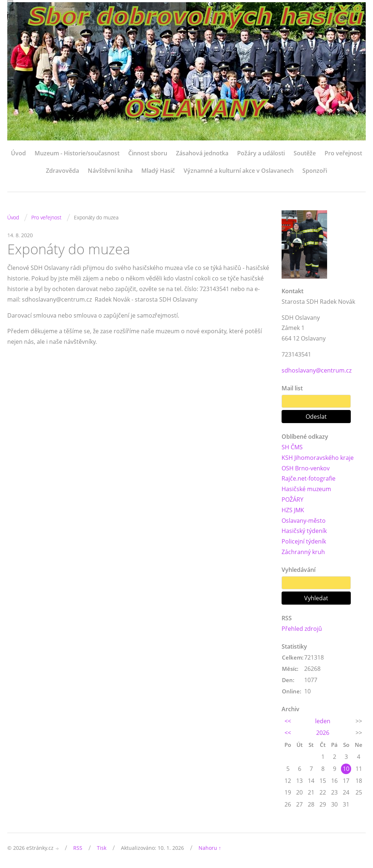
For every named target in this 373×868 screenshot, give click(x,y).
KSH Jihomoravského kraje (318, 458)
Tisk (102, 848)
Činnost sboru (148, 153)
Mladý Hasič (158, 171)
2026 (323, 733)
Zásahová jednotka (202, 153)
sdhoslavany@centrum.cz (317, 370)
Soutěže (305, 153)
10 (346, 769)
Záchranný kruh (303, 552)
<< (288, 721)
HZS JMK (293, 510)
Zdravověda (62, 171)
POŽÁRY (292, 499)
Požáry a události (261, 153)
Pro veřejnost (343, 153)
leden (323, 721)
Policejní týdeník (304, 541)
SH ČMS (292, 447)
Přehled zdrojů (302, 629)
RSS (78, 848)
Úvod (18, 153)
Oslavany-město (304, 521)
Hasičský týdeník (304, 531)
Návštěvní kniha (110, 171)
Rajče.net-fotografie (309, 478)
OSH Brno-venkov (306, 468)
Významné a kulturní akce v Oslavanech (239, 171)
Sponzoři (315, 171)
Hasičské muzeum (306, 489)
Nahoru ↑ (210, 848)
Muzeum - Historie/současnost (77, 153)
